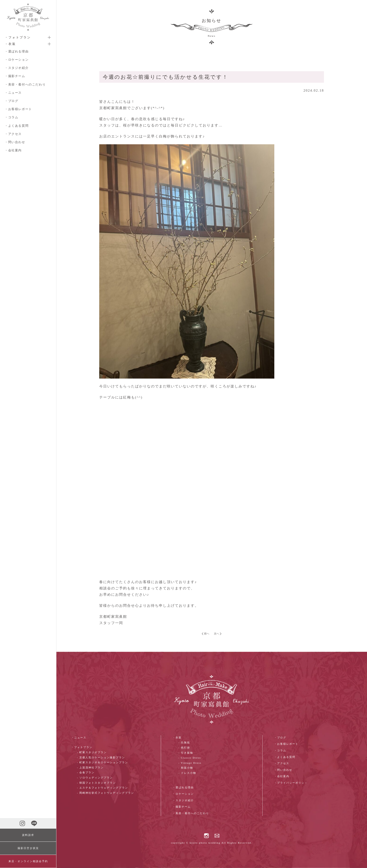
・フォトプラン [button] (18, 37)
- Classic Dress (190, 758)
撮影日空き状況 (28, 848)
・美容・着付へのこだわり (25, 84)
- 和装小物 (186, 768)
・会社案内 (13, 150)
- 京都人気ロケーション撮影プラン (101, 757)
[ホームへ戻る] (28, 17)
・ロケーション (17, 60)
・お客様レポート (18, 109)
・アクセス (13, 134)
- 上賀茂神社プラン (90, 767)
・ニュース (13, 93)
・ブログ (11, 101)
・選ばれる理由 (17, 51)
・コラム (11, 117)
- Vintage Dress (190, 763)
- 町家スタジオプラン (92, 752)
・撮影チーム (15, 76)
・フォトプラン (82, 747)
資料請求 (28, 835)
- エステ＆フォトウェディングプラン (103, 788)
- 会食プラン (86, 772)
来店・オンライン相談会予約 (28, 861)
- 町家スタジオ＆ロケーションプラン (103, 762)
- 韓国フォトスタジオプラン (96, 783)
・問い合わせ (15, 142)
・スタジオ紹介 (17, 68)
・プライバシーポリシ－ (291, 783)
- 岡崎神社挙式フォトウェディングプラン (106, 793)
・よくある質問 (17, 126)
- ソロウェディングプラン (95, 778)
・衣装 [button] (10, 44)
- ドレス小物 (187, 773)
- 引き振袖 (186, 753)
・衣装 (177, 738)
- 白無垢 (184, 742)
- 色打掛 (184, 748)
